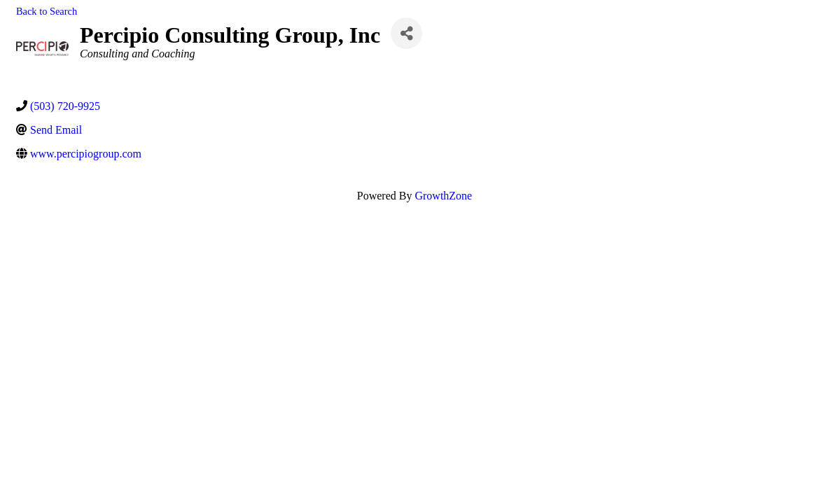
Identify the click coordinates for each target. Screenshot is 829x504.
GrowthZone (443, 196)
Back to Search (47, 11)
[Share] (406, 33)
